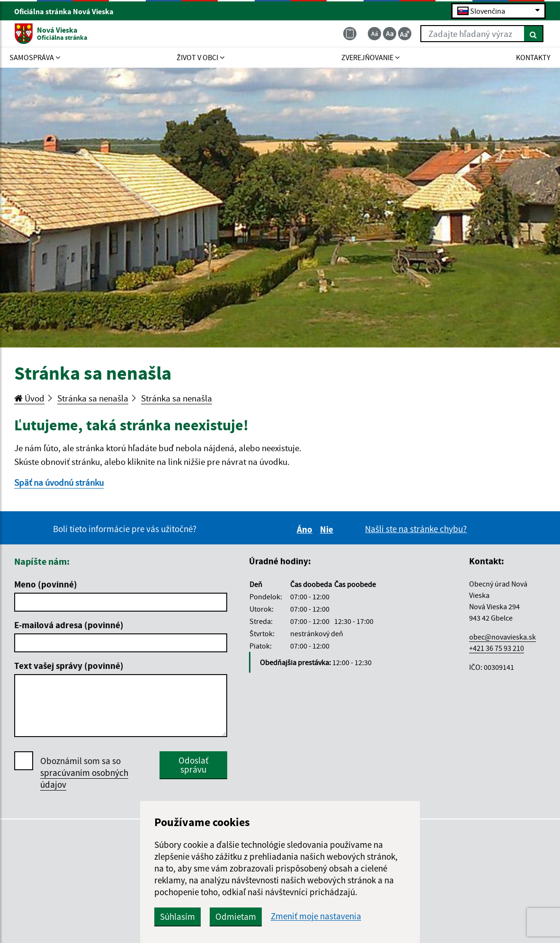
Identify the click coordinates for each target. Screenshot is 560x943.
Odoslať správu (193, 765)
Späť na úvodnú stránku (59, 482)
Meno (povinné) (46, 584)
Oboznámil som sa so (84, 773)
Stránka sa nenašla (93, 398)
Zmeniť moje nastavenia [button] (316, 916)
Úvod (29, 398)
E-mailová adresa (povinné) (69, 625)
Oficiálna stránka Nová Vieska (68, 11)
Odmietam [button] (236, 916)
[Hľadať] (534, 34)
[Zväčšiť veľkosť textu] (405, 34)
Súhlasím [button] (178, 916)
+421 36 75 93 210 (497, 648)
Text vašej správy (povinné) (69, 666)
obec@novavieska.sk (502, 637)
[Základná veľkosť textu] (390, 34)
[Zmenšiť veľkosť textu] (374, 34)
